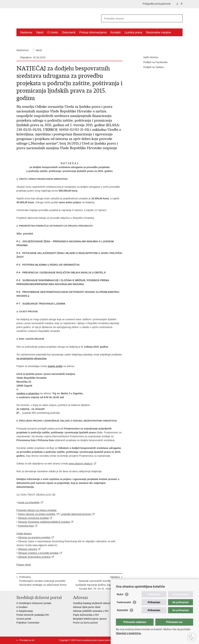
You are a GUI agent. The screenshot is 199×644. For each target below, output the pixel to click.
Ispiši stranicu (148, 57)
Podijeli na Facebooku (153, 62)
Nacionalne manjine (158, 32)
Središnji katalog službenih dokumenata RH (97, 603)
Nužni (120, 594)
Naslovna (26, 32)
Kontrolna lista (26, 526)
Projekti (25, 41)
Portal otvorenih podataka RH (33, 615)
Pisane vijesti (24, 565)
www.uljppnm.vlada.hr (81, 464)
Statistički (122, 610)
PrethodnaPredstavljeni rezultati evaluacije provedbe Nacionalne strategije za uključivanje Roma (43, 581)
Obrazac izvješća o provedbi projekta (38, 553)
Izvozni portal (24, 619)
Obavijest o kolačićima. (129, 633)
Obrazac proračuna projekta (33, 518)
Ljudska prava (133, 32)
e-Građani (22, 607)
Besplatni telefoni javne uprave (90, 619)
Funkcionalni (124, 602)
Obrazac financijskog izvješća (34, 557)
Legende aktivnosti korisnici (76, 514)
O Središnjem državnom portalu (34, 603)
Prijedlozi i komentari (28, 623)
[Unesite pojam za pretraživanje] (138, 18)
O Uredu (53, 32)
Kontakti (116, 32)
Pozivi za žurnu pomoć (85, 623)
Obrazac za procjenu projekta (34, 537)
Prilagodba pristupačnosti (156, 4)
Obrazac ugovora (27, 549)
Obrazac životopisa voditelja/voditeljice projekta (44, 522)
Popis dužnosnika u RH (86, 615)
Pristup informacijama (93, 32)
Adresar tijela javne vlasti (87, 607)
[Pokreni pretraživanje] (178, 18)
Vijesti (40, 32)
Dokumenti (69, 32)
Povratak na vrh (27, 640)
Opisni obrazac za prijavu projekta (37, 514)
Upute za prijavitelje (28, 502)
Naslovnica (22, 50)
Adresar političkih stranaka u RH (91, 611)
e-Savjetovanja (25, 611)
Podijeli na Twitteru (151, 67)
